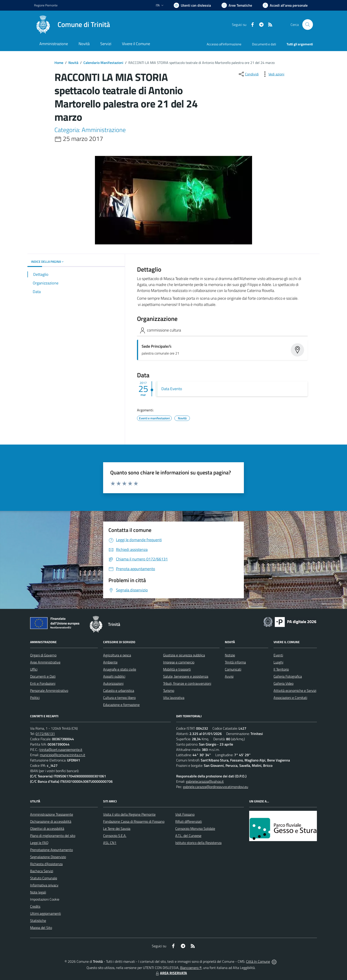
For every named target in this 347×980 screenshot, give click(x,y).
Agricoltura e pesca (117, 655)
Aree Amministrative (45, 662)
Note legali (38, 892)
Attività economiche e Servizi (295, 690)
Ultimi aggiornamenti (45, 913)
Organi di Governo (43, 655)
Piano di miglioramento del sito (53, 836)
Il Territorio (281, 669)
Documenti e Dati (43, 676)
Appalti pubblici (114, 676)
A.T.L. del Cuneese (188, 836)
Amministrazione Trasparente (52, 814)
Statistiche (38, 921)
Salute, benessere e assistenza (186, 676)
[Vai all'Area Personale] (285, 5)
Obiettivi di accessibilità (47, 828)
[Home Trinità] (72, 25)
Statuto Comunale (44, 878)
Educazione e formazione (121, 705)
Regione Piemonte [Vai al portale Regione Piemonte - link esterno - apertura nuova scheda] (46, 5)
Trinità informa (235, 662)
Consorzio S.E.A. (115, 836)
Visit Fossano (185, 814)
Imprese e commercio (179, 662)
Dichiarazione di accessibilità (51, 821)
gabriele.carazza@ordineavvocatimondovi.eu (216, 787)
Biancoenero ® (191, 968)
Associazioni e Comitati (290, 698)
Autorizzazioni (113, 683)
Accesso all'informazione (224, 44)
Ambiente (110, 662)
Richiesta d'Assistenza (46, 864)
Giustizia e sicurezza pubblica (184, 655)
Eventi (278, 655)
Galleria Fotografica (288, 676)
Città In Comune (258, 961)
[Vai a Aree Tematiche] (237, 5)
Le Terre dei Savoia (117, 828)
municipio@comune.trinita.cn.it (63, 755)
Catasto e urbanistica (119, 690)
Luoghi (278, 662)
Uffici (34, 669)
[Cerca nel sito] (308, 25)
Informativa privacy (44, 885)
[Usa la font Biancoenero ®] (192, 5)
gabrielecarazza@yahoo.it (205, 781)
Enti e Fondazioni (43, 683)
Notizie (230, 655)
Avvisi (229, 676)
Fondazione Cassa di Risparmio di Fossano (134, 821)
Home (59, 63)
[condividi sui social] (248, 74)
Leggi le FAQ (39, 843)
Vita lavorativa (174, 698)
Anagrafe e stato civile (120, 669)
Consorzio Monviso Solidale (195, 828)
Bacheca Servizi (42, 871)
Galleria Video (283, 683)
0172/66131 (45, 734)
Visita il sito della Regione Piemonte (129, 814)
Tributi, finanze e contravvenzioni (187, 683)
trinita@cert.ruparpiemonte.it (61, 750)
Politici (35, 698)
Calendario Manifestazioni (103, 63)
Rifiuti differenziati (189, 821)
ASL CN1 (110, 843)
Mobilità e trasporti (177, 669)
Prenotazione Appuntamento (51, 850)
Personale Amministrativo (49, 690)
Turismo (169, 690)
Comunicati (233, 669)
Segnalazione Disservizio (48, 857)
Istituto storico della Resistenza (198, 843)
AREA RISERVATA (171, 973)
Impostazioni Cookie (45, 899)
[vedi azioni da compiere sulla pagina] (273, 74)
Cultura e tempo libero (119, 698)
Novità (73, 63)
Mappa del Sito (41, 928)
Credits (35, 906)
